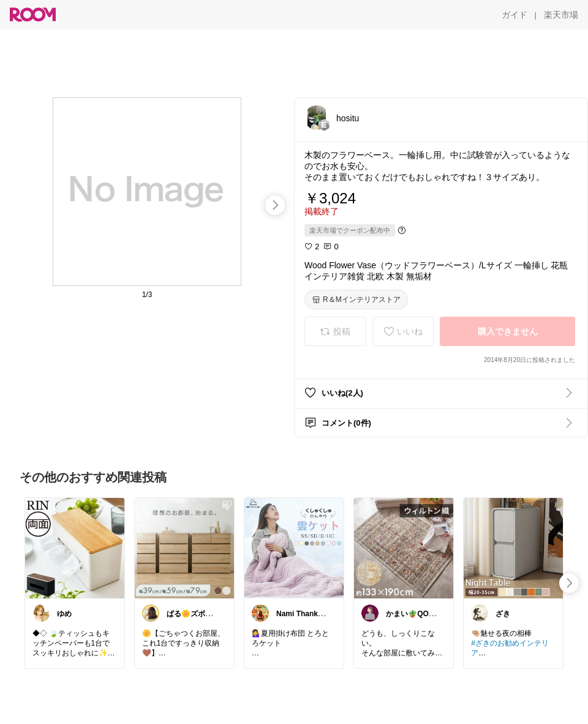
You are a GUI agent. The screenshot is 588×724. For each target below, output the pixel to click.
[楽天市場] (561, 15)
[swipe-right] (275, 205)
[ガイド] (514, 15)
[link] (75, 548)
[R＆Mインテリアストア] (356, 300)
